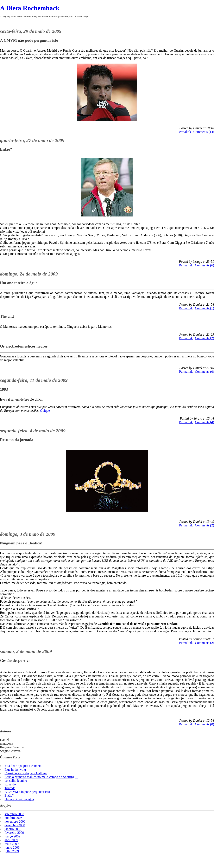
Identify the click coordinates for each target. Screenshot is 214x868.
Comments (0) (204, 372)
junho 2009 (12, 847)
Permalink (184, 132)
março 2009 (12, 836)
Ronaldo (10, 784)
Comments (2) (204, 338)
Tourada (10, 788)
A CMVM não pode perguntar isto (27, 792)
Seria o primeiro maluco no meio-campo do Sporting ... (41, 777)
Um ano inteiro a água (19, 799)
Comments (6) (204, 265)
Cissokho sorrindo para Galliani (26, 773)
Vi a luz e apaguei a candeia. (23, 766)
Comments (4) (204, 422)
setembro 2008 (14, 814)
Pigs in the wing (15, 769)
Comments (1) (204, 308)
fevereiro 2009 (14, 833)
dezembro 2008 (15, 825)
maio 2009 (12, 844)
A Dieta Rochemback (30, 8)
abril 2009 (11, 840)
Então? (9, 795)
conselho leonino (16, 781)
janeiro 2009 (13, 829)
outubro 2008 (13, 818)
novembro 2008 (15, 821)
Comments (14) (204, 132)
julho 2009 (12, 851)
